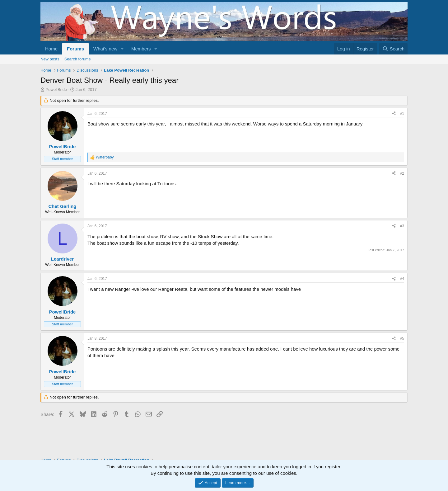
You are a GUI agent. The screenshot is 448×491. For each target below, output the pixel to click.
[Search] (393, 49)
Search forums (78, 59)
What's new (105, 49)
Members (141, 49)
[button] (122, 49)
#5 (402, 338)
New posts (50, 59)
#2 (402, 173)
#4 (402, 279)
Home (51, 49)
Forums (75, 49)
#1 (402, 114)
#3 (402, 226)
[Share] (394, 114)
